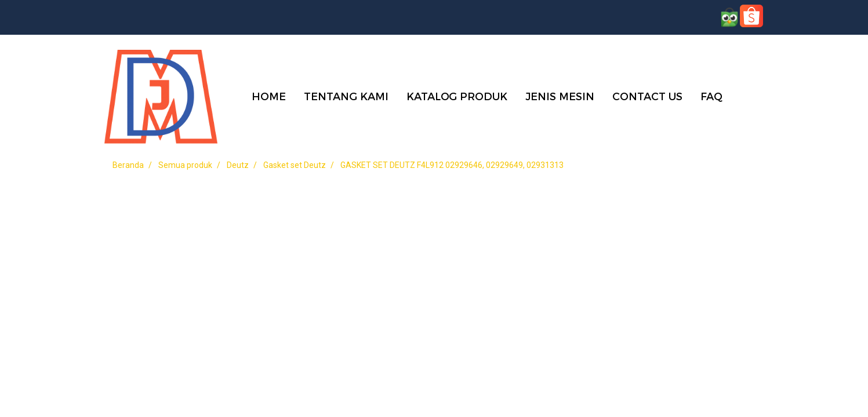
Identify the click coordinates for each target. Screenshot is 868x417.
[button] (749, 96)
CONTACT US (647, 96)
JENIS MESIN (560, 96)
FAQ (711, 96)
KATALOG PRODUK (457, 96)
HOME (269, 96)
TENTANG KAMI (346, 96)
